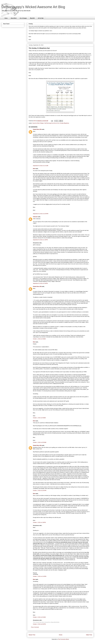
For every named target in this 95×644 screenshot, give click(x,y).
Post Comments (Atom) (63, 639)
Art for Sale (41, 18)
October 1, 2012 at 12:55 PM (40, 490)
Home (6, 18)
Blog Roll (32, 18)
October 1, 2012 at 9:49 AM (39, 418)
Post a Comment (35, 627)
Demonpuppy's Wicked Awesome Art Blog (33, 7)
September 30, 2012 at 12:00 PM (41, 214)
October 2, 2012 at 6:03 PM (39, 624)
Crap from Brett (36, 123)
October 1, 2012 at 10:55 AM (40, 442)
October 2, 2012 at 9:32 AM (39, 617)
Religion (42, 123)
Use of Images (23, 18)
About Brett (14, 18)
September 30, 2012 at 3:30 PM (40, 283)
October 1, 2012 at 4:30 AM (39, 339)
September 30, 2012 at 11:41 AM (41, 166)
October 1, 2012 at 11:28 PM (40, 576)
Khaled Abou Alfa (37, 129)
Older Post (89, 635)
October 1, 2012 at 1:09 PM (39, 522)
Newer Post (32, 635)
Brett (34, 169)
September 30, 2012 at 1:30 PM (40, 240)
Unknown (35, 217)
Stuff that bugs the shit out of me (52, 123)
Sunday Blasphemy (65, 123)
